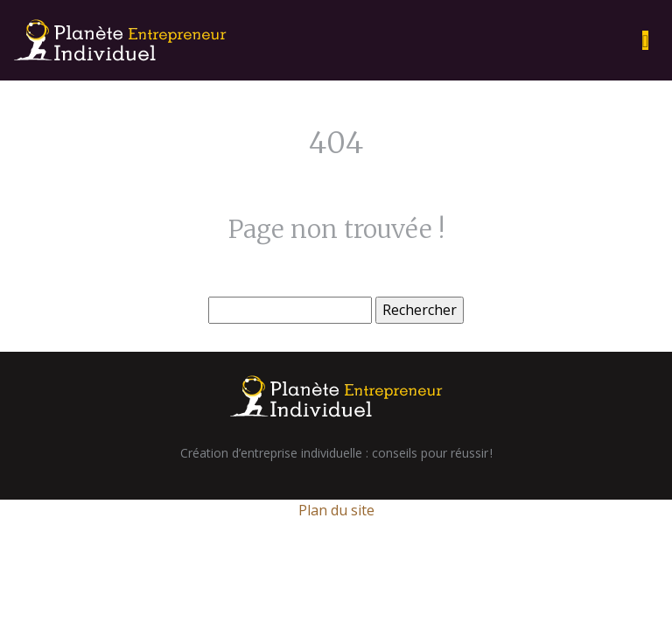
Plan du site (336, 510)
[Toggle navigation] (645, 41)
